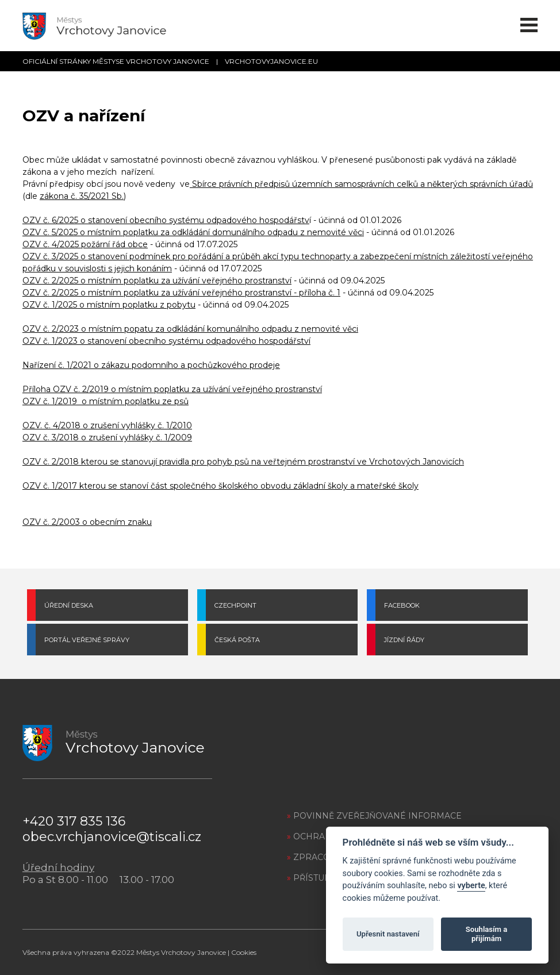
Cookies (244, 952)
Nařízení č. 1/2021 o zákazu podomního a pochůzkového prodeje (151, 365)
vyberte (471, 886)
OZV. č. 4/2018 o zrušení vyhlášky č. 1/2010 (107, 425)
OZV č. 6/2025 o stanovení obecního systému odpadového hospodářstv (166, 220)
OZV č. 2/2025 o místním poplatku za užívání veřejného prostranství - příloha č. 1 (181, 293)
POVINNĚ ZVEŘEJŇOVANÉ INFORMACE (374, 816)
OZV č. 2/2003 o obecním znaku (87, 522)
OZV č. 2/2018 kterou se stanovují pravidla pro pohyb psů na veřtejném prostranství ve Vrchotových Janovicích (243, 462)
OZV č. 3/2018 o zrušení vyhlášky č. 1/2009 (107, 437)
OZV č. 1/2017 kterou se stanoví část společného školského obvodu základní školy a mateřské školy (220, 486)
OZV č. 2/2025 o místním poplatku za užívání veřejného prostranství (157, 281)
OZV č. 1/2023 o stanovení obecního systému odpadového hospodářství (166, 341)
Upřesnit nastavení (388, 934)
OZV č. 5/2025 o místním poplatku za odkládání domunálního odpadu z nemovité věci (193, 232)
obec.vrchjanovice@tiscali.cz (112, 837)
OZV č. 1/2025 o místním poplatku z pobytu (109, 305)
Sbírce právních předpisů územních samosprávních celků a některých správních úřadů (361, 184)
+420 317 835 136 (74, 821)
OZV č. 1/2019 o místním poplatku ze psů (106, 401)
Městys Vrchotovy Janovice (181, 952)
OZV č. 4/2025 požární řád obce (85, 244)
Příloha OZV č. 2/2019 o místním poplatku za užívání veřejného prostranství (172, 389)
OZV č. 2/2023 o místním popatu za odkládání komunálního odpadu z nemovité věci (190, 329)
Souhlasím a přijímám (486, 934)
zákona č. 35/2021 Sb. (82, 196)
